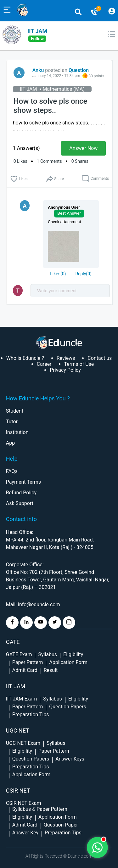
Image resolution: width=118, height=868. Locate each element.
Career (44, 364)
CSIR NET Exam (24, 803)
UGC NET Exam (23, 743)
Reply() (83, 274)
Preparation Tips (31, 714)
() (58, 274)
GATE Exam (19, 654)
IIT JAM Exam (21, 699)
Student (15, 411)
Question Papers (67, 707)
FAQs (12, 471)
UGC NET (18, 731)
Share (55, 179)
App (10, 443)
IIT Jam (16, 686)
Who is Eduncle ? (25, 358)
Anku (38, 70)
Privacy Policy (65, 370)
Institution (17, 432)
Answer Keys (70, 759)
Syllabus (48, 654)
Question (79, 70)
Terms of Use (79, 364)
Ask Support (20, 503)
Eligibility (73, 654)
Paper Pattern (28, 662)
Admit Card (25, 670)
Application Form (68, 662)
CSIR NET (18, 791)
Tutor (12, 422)
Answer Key (25, 833)
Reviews (66, 358)
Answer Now (83, 148)
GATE (13, 642)
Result (51, 670)
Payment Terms (23, 482)
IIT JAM (37, 31)
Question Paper (61, 825)
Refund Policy (21, 493)
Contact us (100, 358)
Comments (95, 179)
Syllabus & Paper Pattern (40, 809)
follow (37, 39)
